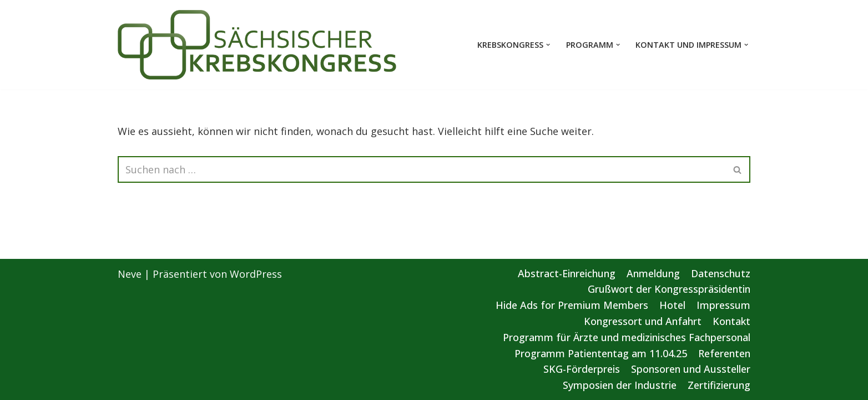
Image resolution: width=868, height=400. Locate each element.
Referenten (724, 353)
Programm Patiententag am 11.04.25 (601, 353)
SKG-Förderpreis (582, 369)
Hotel (672, 305)
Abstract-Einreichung (567, 273)
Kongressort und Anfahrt (643, 321)
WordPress (256, 274)
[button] (548, 45)
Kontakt (731, 321)
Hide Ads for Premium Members (572, 305)
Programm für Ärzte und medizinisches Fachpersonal (627, 337)
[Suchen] (422, 169)
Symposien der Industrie (620, 385)
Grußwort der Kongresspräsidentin (669, 289)
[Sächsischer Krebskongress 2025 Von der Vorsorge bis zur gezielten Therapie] (258, 45)
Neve (130, 274)
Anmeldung (653, 273)
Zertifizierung (719, 385)
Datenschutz (721, 273)
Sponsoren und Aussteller (691, 369)
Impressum (723, 305)
